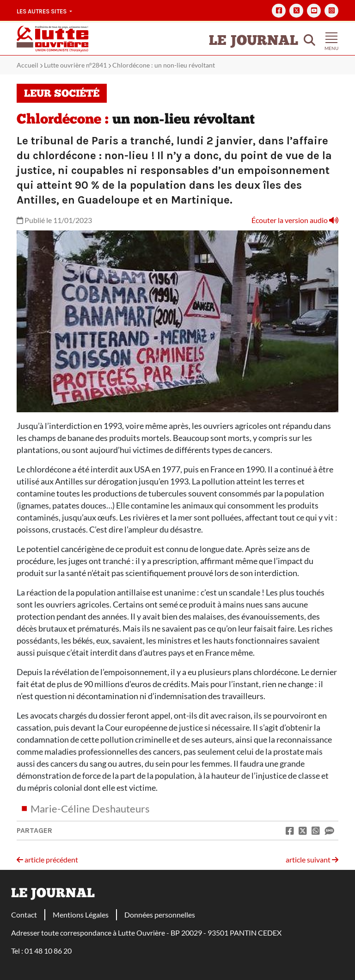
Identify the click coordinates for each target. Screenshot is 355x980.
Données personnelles (160, 915)
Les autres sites (42, 11)
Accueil (28, 65)
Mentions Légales (81, 915)
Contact (24, 915)
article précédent (47, 859)
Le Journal (254, 41)
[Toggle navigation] (331, 39)
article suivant (312, 859)
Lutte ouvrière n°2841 (75, 65)
